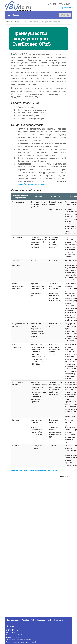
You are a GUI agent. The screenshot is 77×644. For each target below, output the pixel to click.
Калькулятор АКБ (44, 620)
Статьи (17, 22)
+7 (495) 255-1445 (60, 4)
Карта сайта (11, 632)
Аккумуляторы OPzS (19, 470)
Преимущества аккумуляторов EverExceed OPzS (43, 22)
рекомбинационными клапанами (33, 184)
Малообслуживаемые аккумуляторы (44, 470)
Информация (59, 620)
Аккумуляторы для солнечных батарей (21, 642)
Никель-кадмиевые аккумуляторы (19, 640)
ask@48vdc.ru (65, 8)
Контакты (10, 626)
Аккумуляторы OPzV (14, 637)
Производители (13, 620)
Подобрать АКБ (28, 620)
